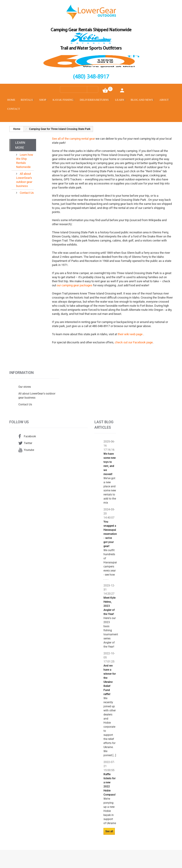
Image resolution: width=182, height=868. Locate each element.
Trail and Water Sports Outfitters (91, 48)
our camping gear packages (75, 285)
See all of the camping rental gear (73, 139)
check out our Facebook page (134, 342)
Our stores (25, 387)
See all (109, 831)
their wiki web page (130, 334)
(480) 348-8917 (91, 77)
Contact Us (26, 193)
